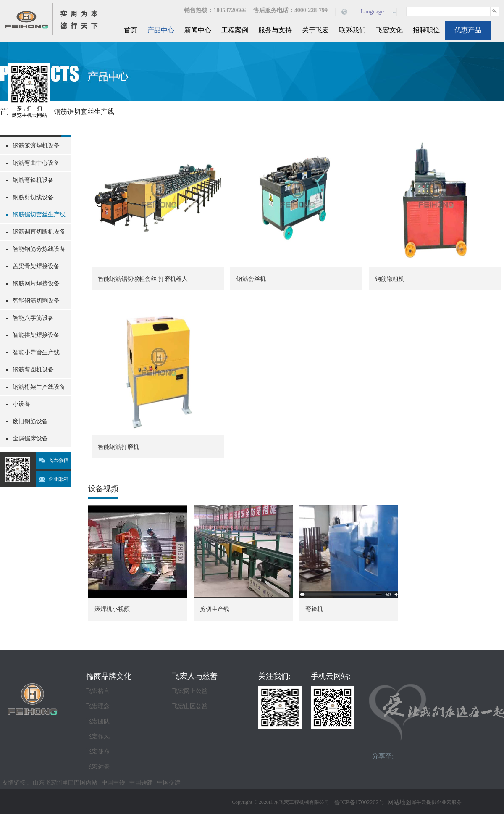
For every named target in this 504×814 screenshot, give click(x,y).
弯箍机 (314, 609)
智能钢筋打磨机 (118, 447)
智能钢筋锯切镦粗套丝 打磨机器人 (143, 279)
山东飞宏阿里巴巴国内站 (65, 783)
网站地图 (398, 802)
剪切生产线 (215, 609)
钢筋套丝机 (251, 279)
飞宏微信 (58, 460)
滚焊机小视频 (112, 609)
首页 (131, 30)
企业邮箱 (58, 479)
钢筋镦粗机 (390, 279)
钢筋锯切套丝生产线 (84, 112)
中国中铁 (113, 783)
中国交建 (169, 783)
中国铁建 (141, 783)
